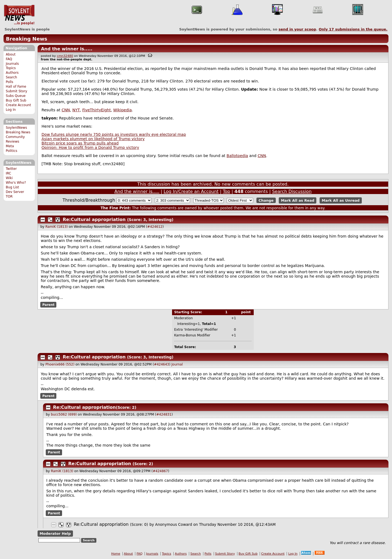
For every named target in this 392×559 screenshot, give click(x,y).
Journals (12, 64)
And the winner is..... (67, 49)
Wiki (9, 178)
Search (11, 77)
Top (226, 191)
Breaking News (27, 39)
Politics (11, 151)
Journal (177, 364)
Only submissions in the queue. (353, 29)
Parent (48, 305)
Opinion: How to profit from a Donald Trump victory (90, 148)
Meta (10, 146)
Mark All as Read (298, 200)
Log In (11, 110)
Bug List (12, 187)
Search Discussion (292, 191)
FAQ (9, 59)
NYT (76, 110)
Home (116, 554)
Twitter (11, 169)
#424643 (161, 364)
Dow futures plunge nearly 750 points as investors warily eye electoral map (114, 134)
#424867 (160, 471)
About (11, 54)
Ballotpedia (237, 156)
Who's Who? (16, 183)
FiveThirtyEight (97, 110)
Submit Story (16, 91)
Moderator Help (55, 534)
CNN (66, 110)
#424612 (155, 227)
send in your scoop (297, 29)
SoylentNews (19, 15)
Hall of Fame (16, 87)
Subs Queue (16, 96)
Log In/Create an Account (191, 191)
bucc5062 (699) (64, 414)
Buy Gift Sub (16, 100)
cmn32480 (65, 56)
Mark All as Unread (341, 200)
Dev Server (15, 192)
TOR (9, 196)
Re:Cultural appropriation (94, 219)
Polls (9, 82)
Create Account (18, 105)
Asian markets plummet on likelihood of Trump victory (93, 139)
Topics (11, 68)
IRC (8, 173)
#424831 (164, 414)
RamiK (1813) (57, 227)
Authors (12, 73)
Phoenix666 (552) (60, 364)
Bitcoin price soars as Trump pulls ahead (80, 143)
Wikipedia (122, 110)
